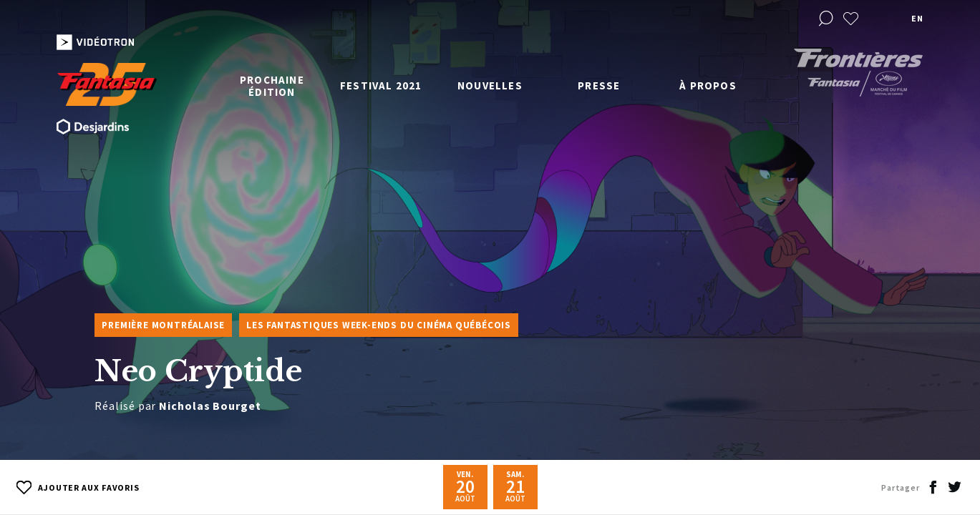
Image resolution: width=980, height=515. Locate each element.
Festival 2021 (381, 85)
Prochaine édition (272, 86)
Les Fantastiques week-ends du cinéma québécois (379, 325)
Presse (599, 85)
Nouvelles (490, 85)
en (917, 18)
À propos (708, 85)
